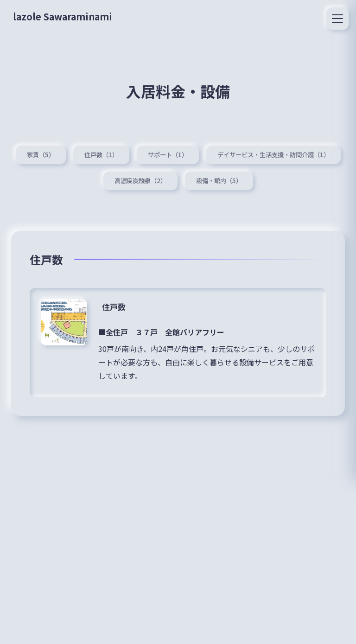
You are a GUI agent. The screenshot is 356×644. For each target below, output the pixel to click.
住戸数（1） (96, 153)
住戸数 (114, 306)
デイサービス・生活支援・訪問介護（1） (277, 153)
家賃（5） (34, 153)
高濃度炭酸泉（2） (139, 179)
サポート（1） (165, 153)
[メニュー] (337, 19)
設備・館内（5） (221, 179)
